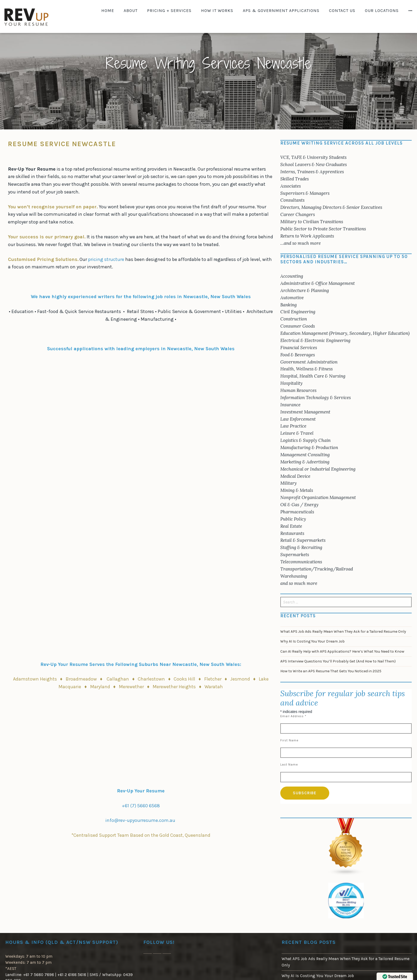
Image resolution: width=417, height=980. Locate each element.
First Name (289, 740)
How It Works (217, 10)
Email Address (293, 716)
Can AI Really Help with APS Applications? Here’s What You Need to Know (342, 651)
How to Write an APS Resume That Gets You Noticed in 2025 (331, 671)
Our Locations (382, 10)
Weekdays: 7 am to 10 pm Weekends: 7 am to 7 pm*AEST (29, 962)
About (131, 10)
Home (108, 10)
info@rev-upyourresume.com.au (140, 820)
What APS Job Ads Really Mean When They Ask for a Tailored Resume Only (343, 631)
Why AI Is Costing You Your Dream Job (312, 641)
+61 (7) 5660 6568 (141, 806)
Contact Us (342, 10)
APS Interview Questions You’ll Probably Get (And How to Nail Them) (338, 661)
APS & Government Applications (281, 10)
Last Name (289, 765)
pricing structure (107, 259)
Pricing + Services (169, 10)
